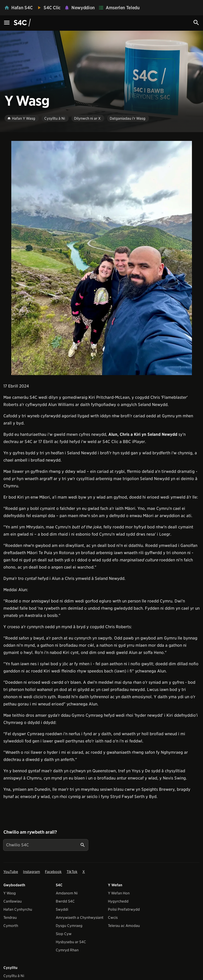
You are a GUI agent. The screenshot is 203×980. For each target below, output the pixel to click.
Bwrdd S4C (65, 901)
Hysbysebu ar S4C (71, 942)
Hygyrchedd (118, 901)
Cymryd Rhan (67, 950)
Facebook (53, 872)
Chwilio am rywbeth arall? (30, 832)
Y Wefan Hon (119, 893)
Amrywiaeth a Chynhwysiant (80, 918)
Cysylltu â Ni (14, 976)
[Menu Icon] (7, 23)
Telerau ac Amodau (124, 926)
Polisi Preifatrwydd (124, 909)
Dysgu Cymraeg (69, 926)
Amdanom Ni (67, 893)
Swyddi (62, 909)
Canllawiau (13, 901)
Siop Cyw (64, 934)
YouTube (11, 872)
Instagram (31, 872)
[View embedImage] (102, 258)
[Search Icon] (196, 23)
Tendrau (10, 918)
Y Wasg (10, 893)
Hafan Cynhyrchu (18, 909)
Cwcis (113, 918)
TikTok (72, 872)
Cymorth (11, 926)
